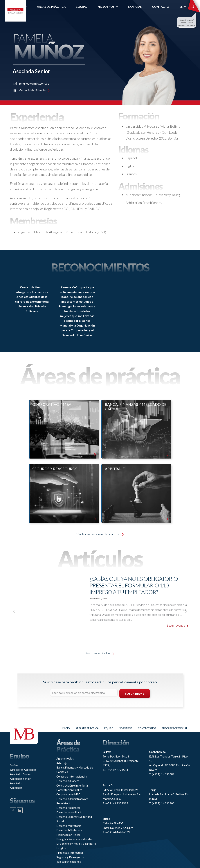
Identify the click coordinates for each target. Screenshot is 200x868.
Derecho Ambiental (68, 795)
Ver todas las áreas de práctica (100, 534)
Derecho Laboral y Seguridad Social (74, 806)
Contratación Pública (69, 777)
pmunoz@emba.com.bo (31, 83)
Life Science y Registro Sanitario (76, 831)
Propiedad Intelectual (70, 840)
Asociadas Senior (20, 766)
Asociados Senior (20, 761)
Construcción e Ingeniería (72, 773)
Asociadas (16, 775)
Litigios (61, 835)
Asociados (16, 770)
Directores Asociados (23, 757)
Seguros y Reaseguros (70, 844)
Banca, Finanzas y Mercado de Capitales (75, 757)
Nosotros (126, 715)
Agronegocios (65, 746)
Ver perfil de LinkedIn (31, 90)
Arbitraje (62, 750)
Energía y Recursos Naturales (74, 826)
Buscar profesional (175, 715)
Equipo (109, 715)
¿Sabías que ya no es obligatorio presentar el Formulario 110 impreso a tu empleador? (134, 585)
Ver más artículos (100, 640)
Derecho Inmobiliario (69, 799)
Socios (14, 752)
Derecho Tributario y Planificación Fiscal (69, 820)
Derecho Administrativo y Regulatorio (72, 788)
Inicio (66, 715)
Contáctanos (147, 715)
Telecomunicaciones (69, 849)
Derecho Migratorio (69, 813)
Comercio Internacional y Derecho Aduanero (72, 766)
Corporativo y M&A (68, 782)
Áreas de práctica (87, 715)
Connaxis (92, 863)
